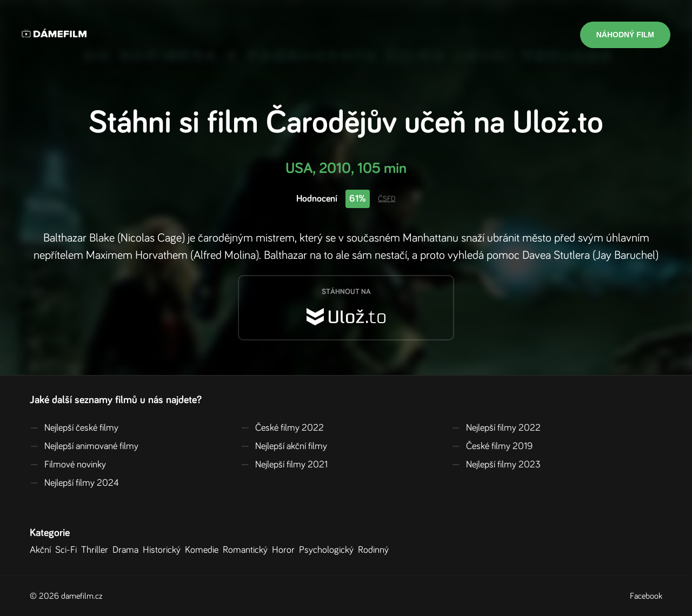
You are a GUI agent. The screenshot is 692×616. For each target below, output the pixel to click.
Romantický (247, 550)
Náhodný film (625, 35)
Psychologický (328, 550)
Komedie (204, 550)
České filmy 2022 (282, 428)
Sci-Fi (68, 550)
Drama (128, 550)
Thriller (97, 550)
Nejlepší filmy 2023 (496, 465)
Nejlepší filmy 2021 (284, 465)
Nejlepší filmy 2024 (74, 483)
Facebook (646, 596)
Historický (164, 550)
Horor (285, 550)
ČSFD (387, 199)
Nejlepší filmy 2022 (496, 428)
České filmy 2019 (492, 446)
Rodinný (375, 550)
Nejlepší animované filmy (84, 446)
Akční (42, 550)
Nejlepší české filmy (74, 428)
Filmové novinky (68, 465)
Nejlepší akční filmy (284, 446)
